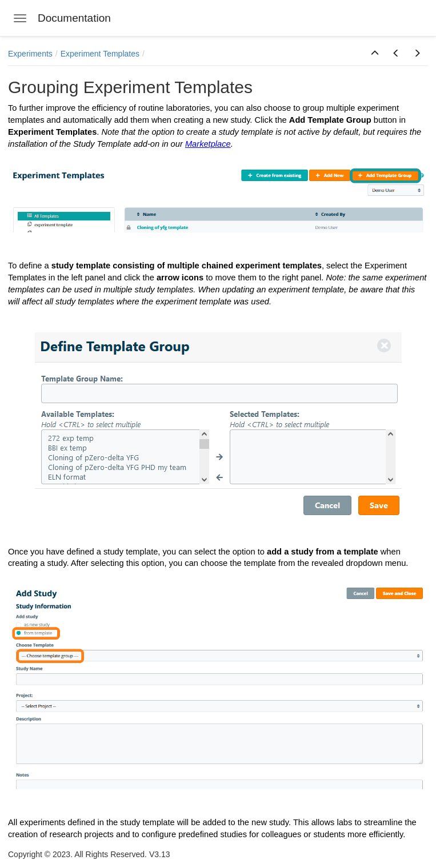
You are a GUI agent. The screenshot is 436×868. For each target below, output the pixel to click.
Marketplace (208, 144)
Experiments (30, 54)
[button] (375, 54)
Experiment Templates (100, 54)
